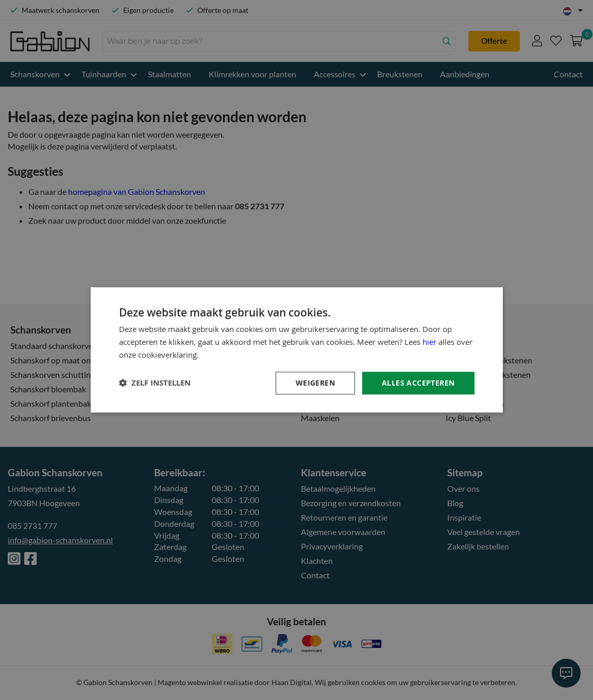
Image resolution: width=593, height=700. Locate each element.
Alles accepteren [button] (418, 383)
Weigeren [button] (315, 383)
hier (429, 342)
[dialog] (296, 350)
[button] (155, 383)
